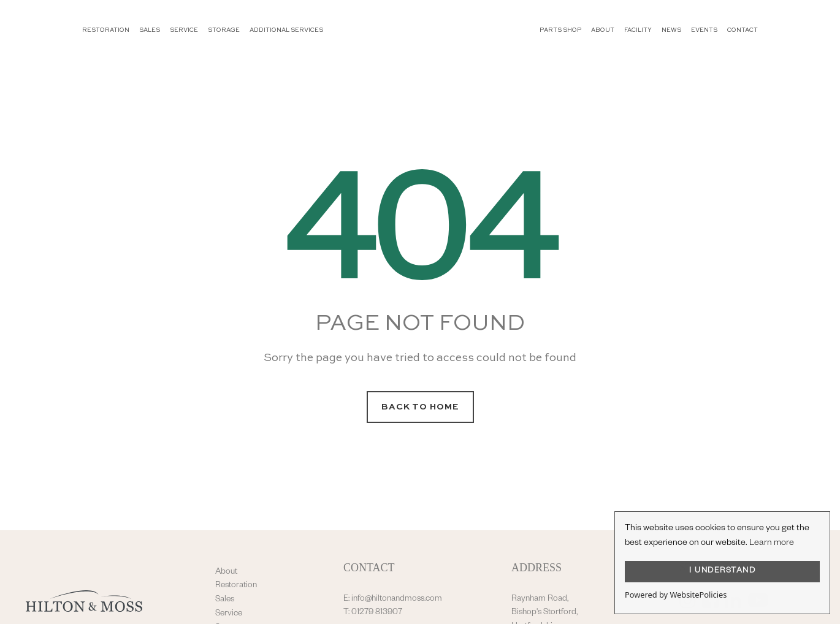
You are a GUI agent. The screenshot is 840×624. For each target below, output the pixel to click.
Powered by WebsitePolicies (676, 595)
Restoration (236, 586)
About (226, 573)
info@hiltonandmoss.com (397, 599)
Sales (225, 600)
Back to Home (420, 407)
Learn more (772, 544)
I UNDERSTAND (722, 571)
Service (229, 614)
